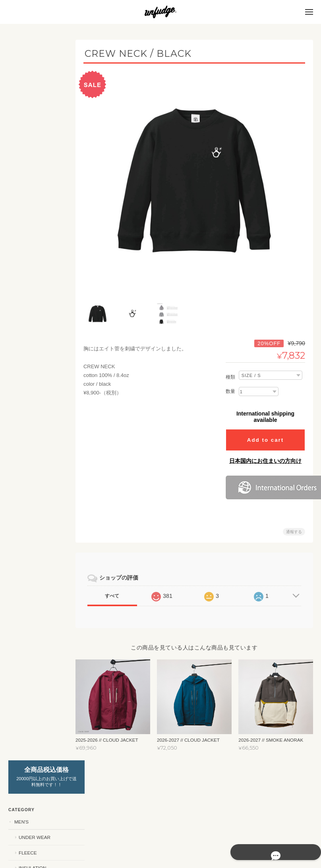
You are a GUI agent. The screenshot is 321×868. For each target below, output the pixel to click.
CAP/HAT (28, 493)
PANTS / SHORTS (37, 477)
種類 (230, 373)
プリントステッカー (40, 416)
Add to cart (265, 436)
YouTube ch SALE (36, 570)
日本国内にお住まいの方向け (265, 456)
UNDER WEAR (34, 117)
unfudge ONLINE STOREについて (36, 700)
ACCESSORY (28, 608)
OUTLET (23, 539)
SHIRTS (27, 462)
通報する (294, 527)
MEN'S (21, 101)
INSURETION (33, 240)
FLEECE (27, 132)
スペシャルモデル (33, 624)
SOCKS (26, 508)
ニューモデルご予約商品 (38, 589)
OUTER (26, 163)
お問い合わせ (29, 741)
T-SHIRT (27, 447)
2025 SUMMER (34, 523)
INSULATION (32, 147)
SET (23, 178)
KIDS (19, 285)
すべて (116, 592)
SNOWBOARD (29, 554)
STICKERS (25, 378)
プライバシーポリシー (225, 836)
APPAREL (24, 431)
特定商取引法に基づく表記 (39, 722)
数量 (230, 387)
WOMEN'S (25, 193)
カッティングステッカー (40, 397)
